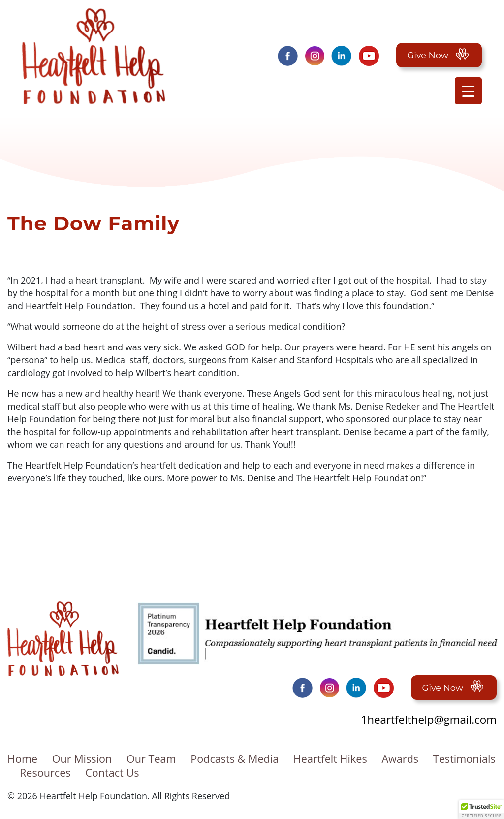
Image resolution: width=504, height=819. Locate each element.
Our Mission (82, 759)
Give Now (439, 55)
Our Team (151, 759)
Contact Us (112, 773)
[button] (481, 810)
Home (22, 759)
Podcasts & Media (235, 759)
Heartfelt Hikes (330, 759)
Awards (400, 759)
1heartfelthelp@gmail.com (429, 719)
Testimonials (464, 759)
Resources (45, 773)
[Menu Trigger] (468, 91)
